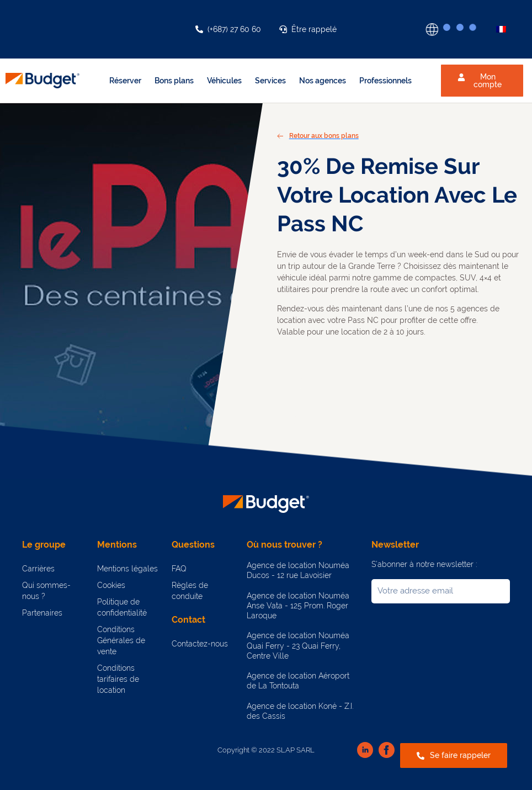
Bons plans (174, 81)
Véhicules (224, 81)
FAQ (179, 569)
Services (270, 81)
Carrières (38, 569)
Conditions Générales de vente (121, 640)
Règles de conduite (190, 591)
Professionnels (385, 81)
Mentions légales (127, 569)
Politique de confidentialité (122, 607)
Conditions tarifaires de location (118, 679)
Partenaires (42, 613)
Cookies (111, 585)
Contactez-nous (200, 644)
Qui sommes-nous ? (46, 591)
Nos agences (323, 81)
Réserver (125, 81)
